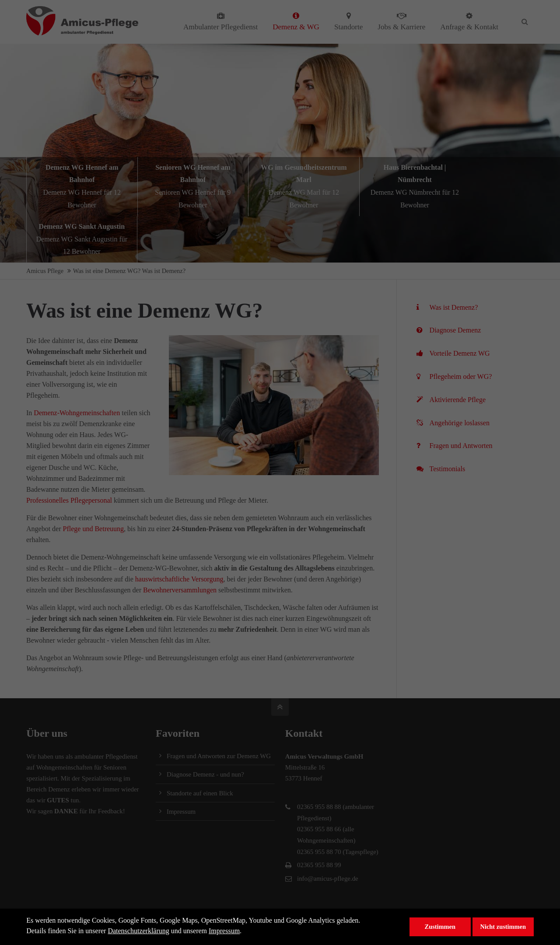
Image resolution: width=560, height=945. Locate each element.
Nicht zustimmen (503, 927)
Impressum (224, 931)
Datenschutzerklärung (138, 931)
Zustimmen (440, 927)
